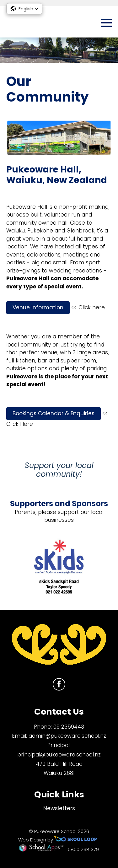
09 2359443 (69, 727)
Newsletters (59, 808)
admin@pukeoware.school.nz (67, 736)
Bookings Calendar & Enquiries (54, 413)
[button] (24, 9)
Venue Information (38, 307)
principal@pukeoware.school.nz (59, 755)
